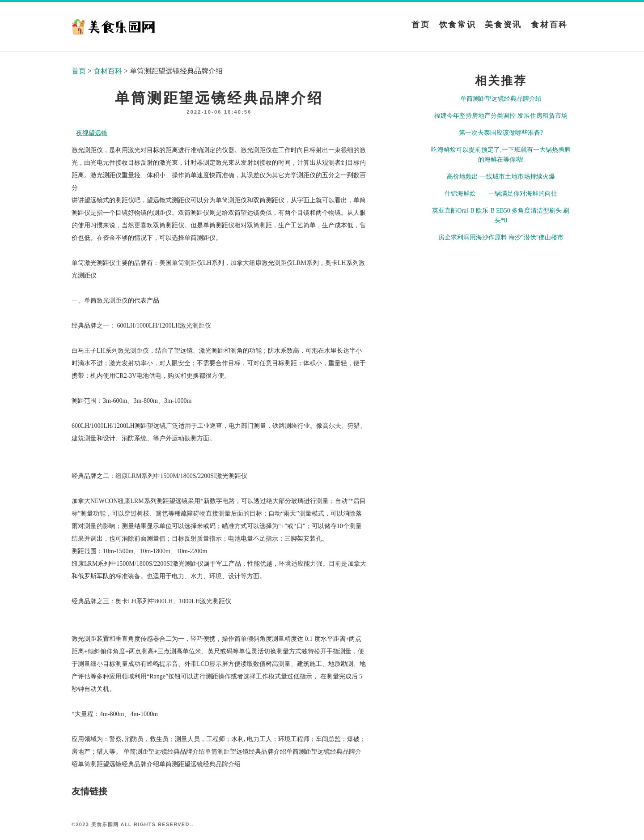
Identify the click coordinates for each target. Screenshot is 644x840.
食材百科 (549, 25)
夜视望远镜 (92, 133)
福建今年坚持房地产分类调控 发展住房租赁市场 (501, 116)
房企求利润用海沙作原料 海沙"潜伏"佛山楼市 (501, 237)
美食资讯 (503, 25)
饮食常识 (458, 25)
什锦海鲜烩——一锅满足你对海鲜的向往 (501, 194)
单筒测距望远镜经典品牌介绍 (501, 99)
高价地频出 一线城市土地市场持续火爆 (501, 177)
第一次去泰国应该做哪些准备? (501, 133)
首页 (421, 25)
